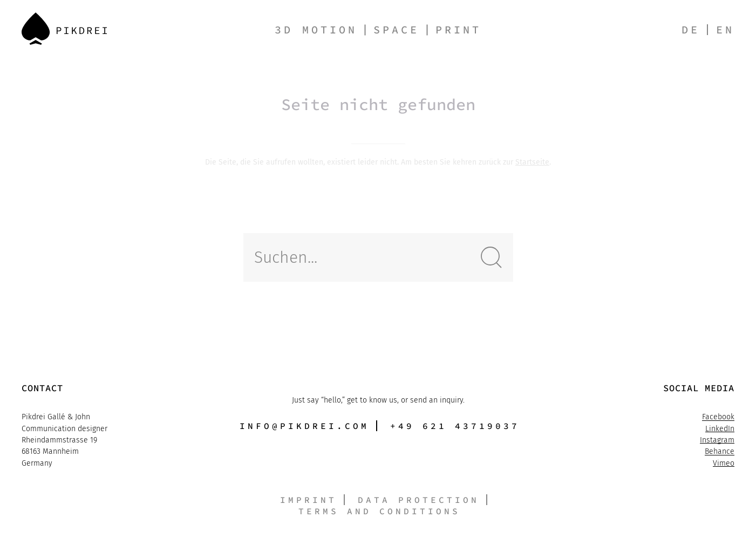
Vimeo (724, 464)
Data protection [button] (418, 500)
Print (458, 29)
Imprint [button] (308, 500)
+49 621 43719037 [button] (455, 426)
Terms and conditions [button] (379, 511)
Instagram (717, 441)
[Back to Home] (64, 29)
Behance (720, 453)
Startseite (532, 162)
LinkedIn (720, 430)
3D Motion (316, 29)
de (691, 29)
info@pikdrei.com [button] (304, 426)
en (725, 29)
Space (396, 29)
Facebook (718, 418)
